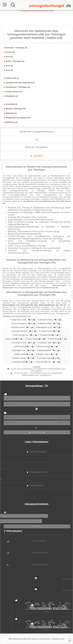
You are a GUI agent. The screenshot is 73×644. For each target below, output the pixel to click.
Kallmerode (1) (11, 78)
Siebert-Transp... (24, 358)
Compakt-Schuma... (25, 331)
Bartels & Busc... (50, 324)
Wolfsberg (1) (11, 122)
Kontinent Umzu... (24, 343)
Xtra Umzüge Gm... (49, 362)
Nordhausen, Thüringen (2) (17, 87)
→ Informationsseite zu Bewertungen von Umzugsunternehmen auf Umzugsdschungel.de (36, 286)
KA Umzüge (58, 339)
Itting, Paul (15, 339)
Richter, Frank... (48, 354)
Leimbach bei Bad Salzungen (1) (19, 83)
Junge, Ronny (36, 339)
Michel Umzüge (48, 347)
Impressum (27, 639)
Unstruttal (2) (11, 104)
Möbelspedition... (49, 350)
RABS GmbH (25, 354)
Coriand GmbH (51, 331)
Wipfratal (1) (10, 113)
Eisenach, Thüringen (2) (16, 48)
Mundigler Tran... (24, 350)
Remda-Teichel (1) (13, 92)
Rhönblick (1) (11, 96)
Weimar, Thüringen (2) (15, 109)
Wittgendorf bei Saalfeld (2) (17, 118)
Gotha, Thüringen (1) (14, 61)
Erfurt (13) (9, 52)
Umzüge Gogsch (49, 358)
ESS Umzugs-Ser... (26, 335)
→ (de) (36, 304)
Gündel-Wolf (50, 335)
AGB (10, 639)
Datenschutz (17, 639)
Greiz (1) (9, 66)
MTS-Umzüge (25, 347)
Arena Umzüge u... (24, 324)
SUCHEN (36, 156)
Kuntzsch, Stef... (50, 343)
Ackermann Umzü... (24, 320)
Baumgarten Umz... (49, 327)
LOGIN (37, 526)
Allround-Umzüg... (51, 320)
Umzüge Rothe (23, 362)
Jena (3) (8, 70)
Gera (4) (8, 57)
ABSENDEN (37, 432)
